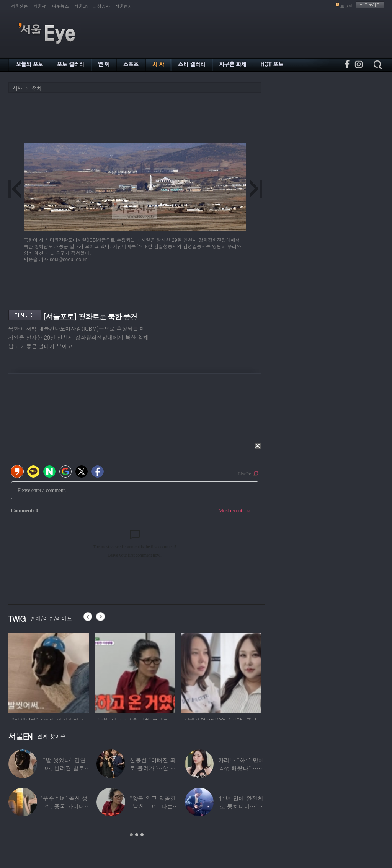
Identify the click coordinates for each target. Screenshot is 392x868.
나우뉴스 (60, 6)
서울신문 (20, 6)
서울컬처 (124, 6)
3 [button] (142, 835)
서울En (81, 6)
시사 (17, 88)
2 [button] (137, 835)
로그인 (347, 6)
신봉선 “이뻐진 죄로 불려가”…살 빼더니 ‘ (153, 768)
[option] (49, 672)
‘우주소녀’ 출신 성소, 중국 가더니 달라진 (64, 806)
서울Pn (40, 6)
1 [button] (131, 835)
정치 (37, 88)
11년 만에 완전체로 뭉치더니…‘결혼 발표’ (241, 806)
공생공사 (101, 6)
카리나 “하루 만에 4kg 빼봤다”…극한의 (241, 768)
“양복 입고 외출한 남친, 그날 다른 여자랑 (153, 806)
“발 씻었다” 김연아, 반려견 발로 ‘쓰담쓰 (64, 768)
